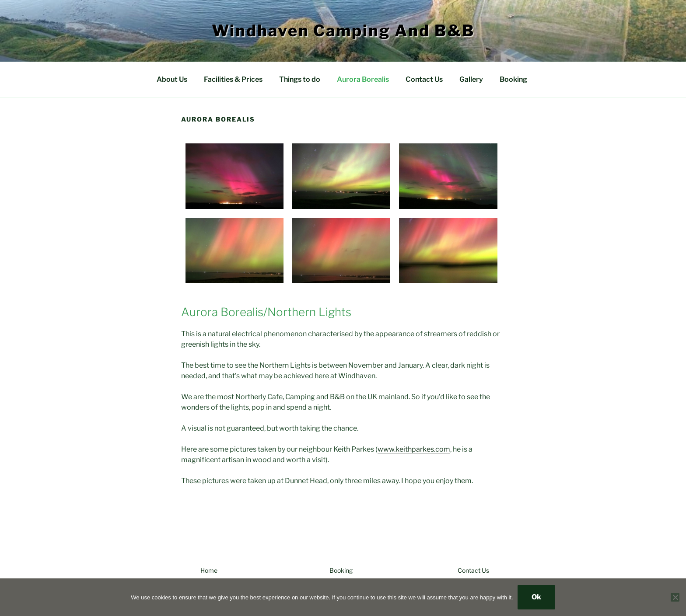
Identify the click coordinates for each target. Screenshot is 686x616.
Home (209, 570)
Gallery (471, 79)
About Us (172, 79)
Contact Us (424, 79)
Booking (513, 79)
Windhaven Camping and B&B (343, 31)
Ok (536, 597)
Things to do (300, 79)
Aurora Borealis (363, 79)
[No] (675, 597)
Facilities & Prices (233, 79)
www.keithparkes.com (414, 449)
